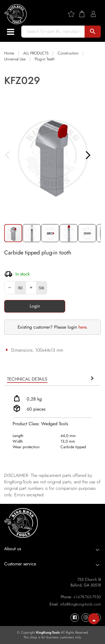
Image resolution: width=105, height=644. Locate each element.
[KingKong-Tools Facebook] (75, 618)
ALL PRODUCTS (36, 53)
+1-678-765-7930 (87, 597)
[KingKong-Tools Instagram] (86, 618)
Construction (68, 53)
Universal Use (15, 59)
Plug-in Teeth (45, 59)
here (82, 327)
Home (9, 53)
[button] (32, 233)
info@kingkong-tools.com (80, 604)
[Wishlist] (73, 14)
